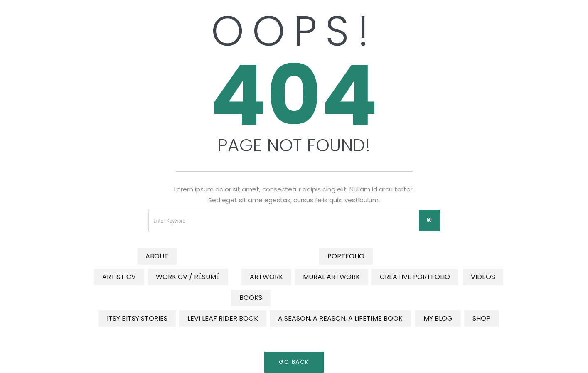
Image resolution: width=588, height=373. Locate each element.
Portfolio (346, 256)
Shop (481, 318)
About (157, 256)
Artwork (266, 277)
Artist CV (119, 277)
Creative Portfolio (415, 277)
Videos (483, 277)
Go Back (294, 362)
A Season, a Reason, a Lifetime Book (340, 318)
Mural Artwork (331, 277)
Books (251, 298)
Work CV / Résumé (188, 277)
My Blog (438, 318)
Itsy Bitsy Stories (137, 318)
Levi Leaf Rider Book (223, 318)
